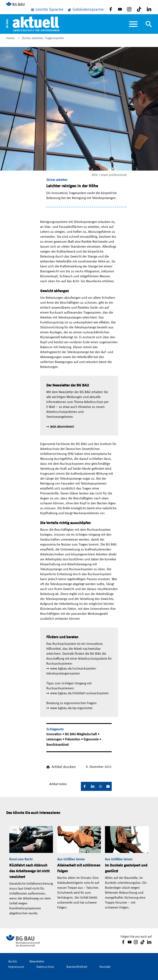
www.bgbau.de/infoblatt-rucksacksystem (79, 693)
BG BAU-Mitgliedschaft (81, 734)
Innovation (54, 734)
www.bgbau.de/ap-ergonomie (71, 708)
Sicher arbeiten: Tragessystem (43, 38)
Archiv (13, 962)
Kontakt (105, 967)
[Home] (33, 24)
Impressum (16, 967)
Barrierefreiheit (77, 967)
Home (11, 38)
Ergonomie (91, 740)
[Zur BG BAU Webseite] (17, 4)
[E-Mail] (108, 786)
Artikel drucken (64, 767)
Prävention (73, 740)
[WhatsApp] (101, 786)
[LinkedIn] (93, 786)
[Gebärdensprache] (86, 10)
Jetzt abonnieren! (62, 427)
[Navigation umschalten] (149, 24)
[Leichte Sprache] (47, 10)
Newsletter (37, 962)
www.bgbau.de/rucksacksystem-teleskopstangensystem (71, 671)
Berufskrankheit (58, 745)
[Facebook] (85, 786)
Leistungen (54, 740)
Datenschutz (45, 967)
